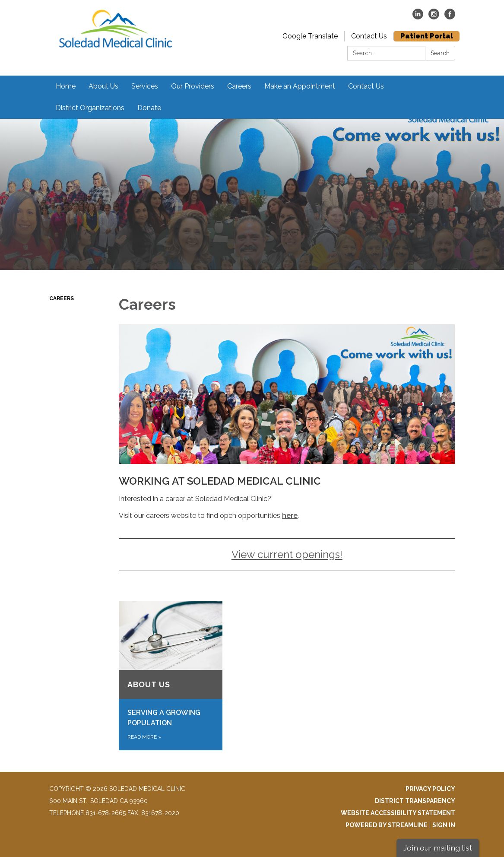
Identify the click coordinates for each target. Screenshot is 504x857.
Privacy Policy (430, 789)
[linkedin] (418, 17)
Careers (239, 86)
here (290, 516)
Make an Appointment (300, 86)
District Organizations (90, 108)
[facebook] (450, 17)
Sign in (444, 825)
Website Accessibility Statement (398, 813)
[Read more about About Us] (170, 676)
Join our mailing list (438, 848)
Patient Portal (427, 36)
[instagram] (434, 17)
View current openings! (287, 554)
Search (440, 53)
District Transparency (415, 801)
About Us (103, 86)
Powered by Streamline (387, 825)
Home (66, 86)
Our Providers (193, 86)
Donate (149, 108)
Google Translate (310, 36)
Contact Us (369, 36)
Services (145, 86)
